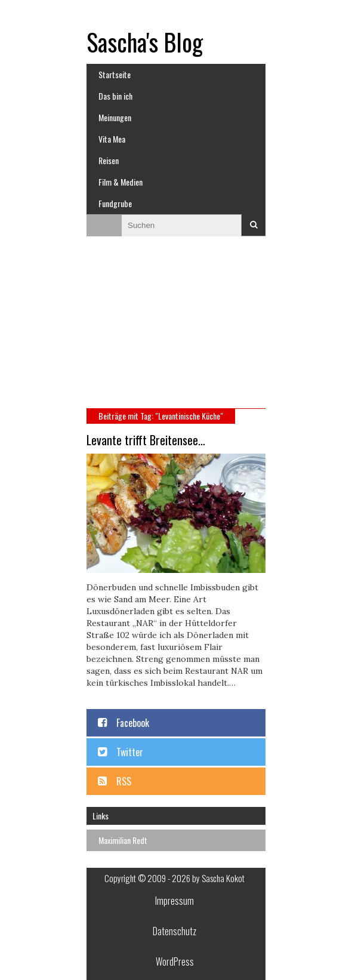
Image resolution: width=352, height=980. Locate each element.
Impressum (175, 901)
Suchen (254, 225)
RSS (124, 781)
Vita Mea (112, 139)
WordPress (175, 961)
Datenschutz (175, 931)
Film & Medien (121, 182)
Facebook (133, 723)
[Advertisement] (176, 328)
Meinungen (115, 117)
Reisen (109, 160)
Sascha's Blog (145, 42)
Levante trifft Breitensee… (146, 440)
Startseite (115, 74)
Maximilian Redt (123, 840)
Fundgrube (115, 203)
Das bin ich (115, 96)
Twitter (130, 752)
